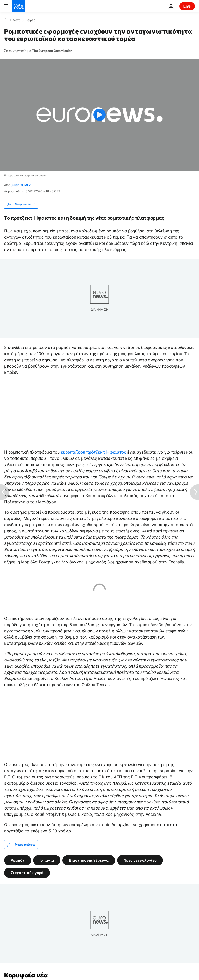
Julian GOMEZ (21, 185)
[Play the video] (99, 115)
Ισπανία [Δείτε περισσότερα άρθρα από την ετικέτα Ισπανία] (47, 860)
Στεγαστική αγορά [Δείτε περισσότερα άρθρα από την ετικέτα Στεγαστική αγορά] (27, 873)
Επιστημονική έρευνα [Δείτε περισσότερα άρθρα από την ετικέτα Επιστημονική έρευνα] (89, 860)
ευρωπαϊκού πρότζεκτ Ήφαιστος (94, 452)
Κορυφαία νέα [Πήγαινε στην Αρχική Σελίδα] (26, 975)
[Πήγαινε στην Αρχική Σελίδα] (19, 6)
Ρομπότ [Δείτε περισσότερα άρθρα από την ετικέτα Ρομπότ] (18, 860)
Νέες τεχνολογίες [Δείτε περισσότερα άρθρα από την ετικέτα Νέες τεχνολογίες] (140, 860)
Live (187, 6)
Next (16, 20)
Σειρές (30, 20)
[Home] (6, 20)
